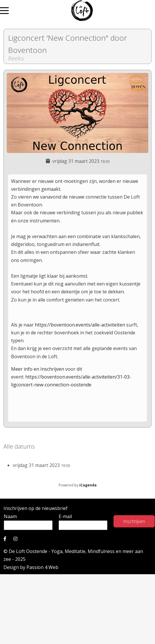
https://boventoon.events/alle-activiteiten (80, 325)
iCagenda (88, 485)
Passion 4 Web (42, 567)
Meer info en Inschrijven (38, 369)
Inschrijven (134, 521)
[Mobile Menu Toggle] (4, 11)
